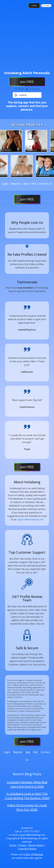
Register (16, 184)
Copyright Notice (27, 849)
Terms (13, 845)
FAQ (34, 184)
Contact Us (46, 184)
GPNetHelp (37, 854)
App (26, 184)
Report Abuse (36, 845)
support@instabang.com (30, 519)
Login (34, 6)
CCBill (27, 854)
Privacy (23, 845)
